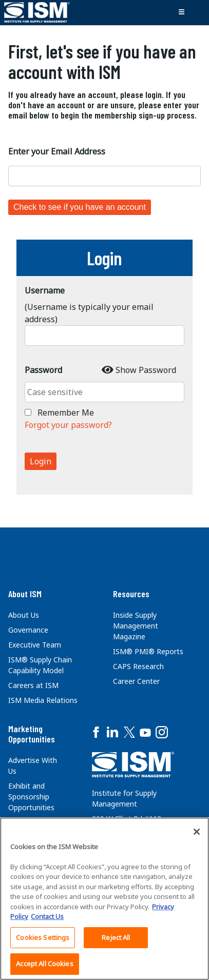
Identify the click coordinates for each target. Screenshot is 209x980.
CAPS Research (138, 666)
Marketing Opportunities (32, 734)
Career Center (136, 681)
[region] (104, 899)
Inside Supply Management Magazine (136, 626)
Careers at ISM (33, 685)
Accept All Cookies (44, 964)
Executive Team (35, 645)
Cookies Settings (43, 937)
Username (45, 290)
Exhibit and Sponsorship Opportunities (31, 797)
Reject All (116, 937)
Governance (28, 630)
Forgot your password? (68, 425)
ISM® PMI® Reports (148, 651)
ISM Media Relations (43, 700)
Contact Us (47, 916)
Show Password (146, 370)
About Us (24, 615)
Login (41, 461)
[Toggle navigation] (181, 12)
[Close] (197, 832)
